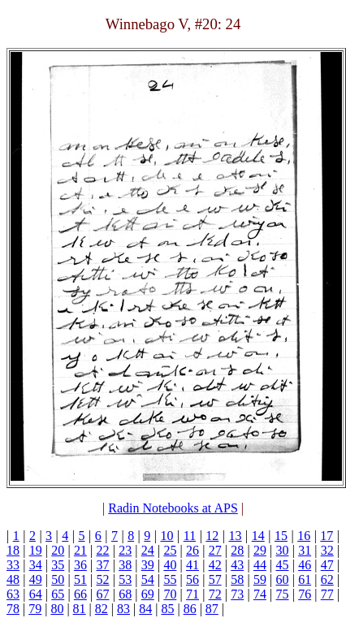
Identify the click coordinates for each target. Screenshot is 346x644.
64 (36, 594)
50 (58, 579)
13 (236, 536)
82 (102, 609)
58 (237, 579)
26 (192, 550)
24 (148, 550)
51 (80, 579)
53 (125, 579)
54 (148, 579)
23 (125, 550)
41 (192, 565)
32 (327, 550)
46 (305, 565)
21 (80, 550)
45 (283, 565)
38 (125, 565)
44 (260, 565)
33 (13, 565)
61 (305, 579)
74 (260, 594)
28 (237, 550)
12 (212, 536)
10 (167, 536)
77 (327, 594)
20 (58, 550)
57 (215, 579)
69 (148, 594)
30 (283, 550)
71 (192, 594)
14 (258, 536)
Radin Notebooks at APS (173, 508)
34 (36, 565)
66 (80, 594)
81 (80, 609)
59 (260, 579)
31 (305, 550)
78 (13, 609)
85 (167, 609)
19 (36, 550)
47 (327, 565)
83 (123, 609)
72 (215, 594)
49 (36, 579)
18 (13, 550)
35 (58, 565)
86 (190, 609)
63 (13, 594)
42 (215, 565)
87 (212, 609)
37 (103, 565)
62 (327, 579)
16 (304, 536)
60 (283, 579)
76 (305, 594)
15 (281, 536)
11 (190, 536)
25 (170, 550)
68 (125, 594)
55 (170, 579)
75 (283, 594)
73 (237, 594)
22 (103, 550)
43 (237, 565)
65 (58, 594)
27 (215, 550)
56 (192, 579)
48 (13, 579)
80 (57, 609)
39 (148, 565)
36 (80, 565)
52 (103, 579)
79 (35, 609)
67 (103, 594)
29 (260, 550)
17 (327, 536)
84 (145, 609)
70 (170, 594)
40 (170, 565)
